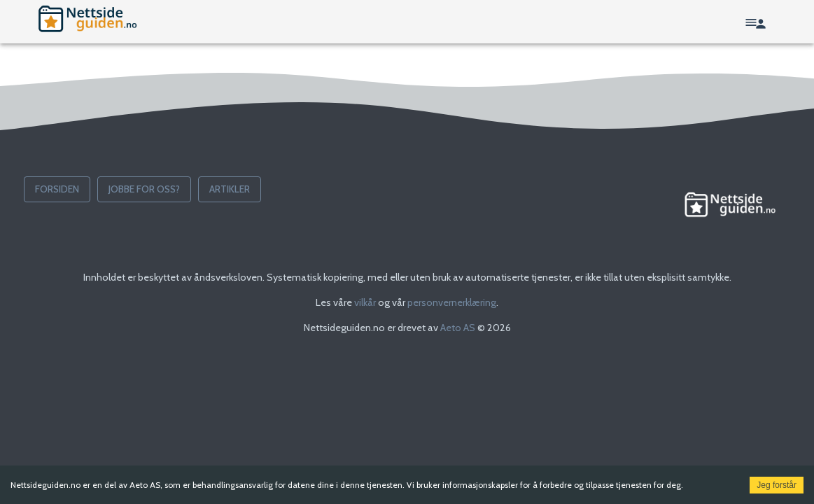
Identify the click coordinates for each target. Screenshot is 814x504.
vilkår (365, 302)
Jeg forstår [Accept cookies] (777, 485)
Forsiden (57, 189)
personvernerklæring (452, 302)
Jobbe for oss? (144, 189)
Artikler (230, 189)
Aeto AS (458, 328)
